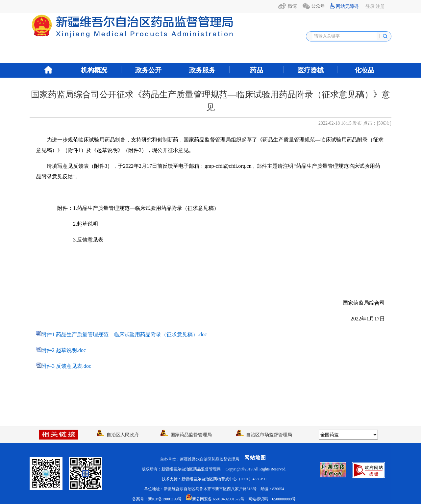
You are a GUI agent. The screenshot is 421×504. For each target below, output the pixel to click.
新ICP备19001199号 (165, 499)
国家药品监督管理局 (186, 435)
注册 (380, 6)
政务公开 (148, 70)
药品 (257, 70)
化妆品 (364, 70)
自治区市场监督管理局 (264, 435)
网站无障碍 (347, 6)
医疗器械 (310, 70)
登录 (370, 6)
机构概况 (94, 70)
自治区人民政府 (118, 435)
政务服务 (202, 70)
